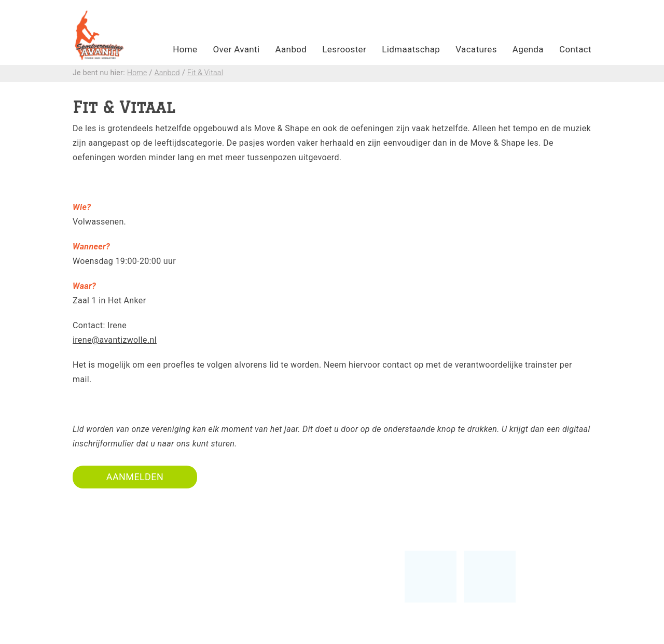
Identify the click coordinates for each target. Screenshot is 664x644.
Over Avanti (236, 49)
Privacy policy (279, 629)
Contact (575, 49)
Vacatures (476, 49)
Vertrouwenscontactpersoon (307, 585)
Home (185, 49)
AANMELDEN (135, 477)
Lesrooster (344, 49)
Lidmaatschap (411, 49)
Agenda (528, 49)
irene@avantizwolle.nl (115, 340)
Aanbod (291, 49)
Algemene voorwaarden (298, 614)
